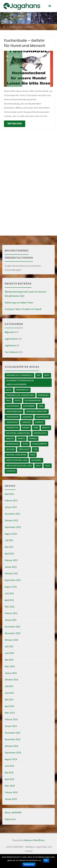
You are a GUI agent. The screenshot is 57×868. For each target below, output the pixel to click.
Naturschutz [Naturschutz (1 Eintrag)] (40, 433)
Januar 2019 (11, 726)
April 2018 (9, 779)
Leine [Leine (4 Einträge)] (36, 428)
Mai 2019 (9, 700)
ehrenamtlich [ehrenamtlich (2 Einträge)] (22, 390)
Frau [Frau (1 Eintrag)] (8, 400)
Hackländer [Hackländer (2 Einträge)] (29, 406)
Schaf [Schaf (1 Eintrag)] (25, 444)
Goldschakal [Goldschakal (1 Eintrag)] (13, 406)
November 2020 (13, 633)
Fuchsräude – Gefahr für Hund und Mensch (25, 43)
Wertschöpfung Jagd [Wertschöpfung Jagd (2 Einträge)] (17, 460)
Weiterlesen (29, 865)
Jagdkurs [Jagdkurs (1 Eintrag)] (27, 417)
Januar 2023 (11, 507)
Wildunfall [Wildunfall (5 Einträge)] (36, 460)
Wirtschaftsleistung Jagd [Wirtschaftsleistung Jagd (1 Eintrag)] (19, 466)
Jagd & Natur (11, 339)
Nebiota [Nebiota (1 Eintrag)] (10, 438)
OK (46, 861)
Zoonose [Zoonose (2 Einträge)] (11, 471)
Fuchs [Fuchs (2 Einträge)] (18, 400)
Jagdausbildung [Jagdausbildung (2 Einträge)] (14, 411)
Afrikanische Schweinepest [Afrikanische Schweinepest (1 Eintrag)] (19, 375)
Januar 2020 (11, 673)
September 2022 (13, 527)
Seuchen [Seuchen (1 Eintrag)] (10, 449)
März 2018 (10, 786)
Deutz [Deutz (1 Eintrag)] (9, 390)
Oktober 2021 (11, 573)
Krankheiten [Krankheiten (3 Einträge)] (12, 428)
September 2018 (13, 753)
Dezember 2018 (12, 733)
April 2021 (9, 600)
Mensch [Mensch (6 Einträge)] (46, 428)
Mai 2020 (9, 660)
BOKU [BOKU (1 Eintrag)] (47, 375)
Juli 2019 (9, 686)
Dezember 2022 (12, 514)
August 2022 (11, 534)
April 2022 (9, 554)
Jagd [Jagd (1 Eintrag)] (41, 406)
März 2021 (10, 607)
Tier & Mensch (11, 352)
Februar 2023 (11, 500)
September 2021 (13, 580)
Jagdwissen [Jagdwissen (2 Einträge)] (12, 422)
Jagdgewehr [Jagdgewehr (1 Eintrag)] (12, 417)
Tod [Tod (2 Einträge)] (35, 449)
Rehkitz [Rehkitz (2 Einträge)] (21, 438)
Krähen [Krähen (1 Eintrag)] (26, 428)
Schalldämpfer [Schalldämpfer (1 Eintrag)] (40, 444)
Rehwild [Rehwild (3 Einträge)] (33, 438)
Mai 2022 (9, 547)
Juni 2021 (9, 593)
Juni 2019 (9, 693)
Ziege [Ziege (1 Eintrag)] (48, 466)
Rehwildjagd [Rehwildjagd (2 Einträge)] (12, 444)
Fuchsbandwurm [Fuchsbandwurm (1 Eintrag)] (33, 400)
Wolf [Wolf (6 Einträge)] (38, 466)
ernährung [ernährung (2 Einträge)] (43, 395)
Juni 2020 (9, 653)
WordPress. (39, 840)
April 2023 (9, 494)
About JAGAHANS (13, 813)
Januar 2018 (11, 799)
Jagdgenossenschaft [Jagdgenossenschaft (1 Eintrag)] (37, 411)
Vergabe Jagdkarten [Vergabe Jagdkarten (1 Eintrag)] (16, 455)
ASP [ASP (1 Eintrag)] (39, 375)
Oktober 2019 (11, 680)
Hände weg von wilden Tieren (19, 303)
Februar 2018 (11, 792)
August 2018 (11, 759)
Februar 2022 (11, 560)
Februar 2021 (11, 613)
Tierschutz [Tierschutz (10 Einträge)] (24, 449)
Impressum (10, 819)
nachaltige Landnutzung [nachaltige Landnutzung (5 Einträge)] (18, 433)
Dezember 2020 (12, 627)
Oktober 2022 (11, 520)
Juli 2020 (9, 646)
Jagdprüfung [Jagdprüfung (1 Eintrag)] (42, 417)
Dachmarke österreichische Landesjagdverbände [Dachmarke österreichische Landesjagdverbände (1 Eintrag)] (20, 382)
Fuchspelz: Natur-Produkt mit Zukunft (23, 309)
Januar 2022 (11, 567)
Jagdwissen (10, 345)
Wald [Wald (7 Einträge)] (33, 455)
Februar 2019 (11, 719)
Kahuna (28, 840)
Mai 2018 (9, 773)
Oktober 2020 (11, 640)
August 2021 (11, 587)
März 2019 (10, 713)
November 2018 (13, 739)
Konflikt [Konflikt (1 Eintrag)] (39, 422)
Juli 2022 (9, 540)
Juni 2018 (9, 766)
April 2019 (9, 706)
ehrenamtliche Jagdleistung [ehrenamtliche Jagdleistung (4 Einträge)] (20, 395)
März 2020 (10, 666)
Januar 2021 (11, 620)
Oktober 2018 (11, 746)
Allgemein (14, 56)
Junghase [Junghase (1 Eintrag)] (26, 422)
